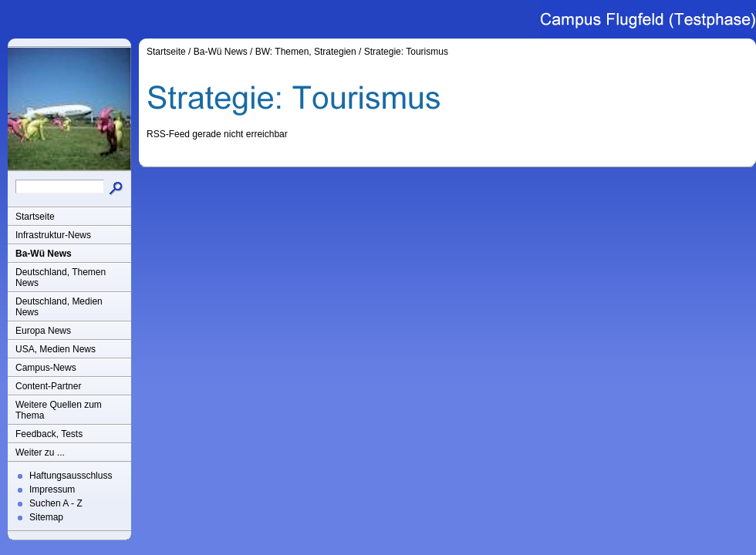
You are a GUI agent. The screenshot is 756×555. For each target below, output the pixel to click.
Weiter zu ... (40, 452)
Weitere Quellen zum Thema (59, 410)
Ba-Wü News (44, 254)
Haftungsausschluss (71, 476)
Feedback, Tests (49, 434)
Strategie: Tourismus (406, 52)
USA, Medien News (56, 349)
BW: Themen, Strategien (306, 52)
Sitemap (46, 517)
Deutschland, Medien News (59, 307)
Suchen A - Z (56, 503)
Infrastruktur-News (53, 235)
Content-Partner (48, 386)
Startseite (35, 217)
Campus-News (46, 368)
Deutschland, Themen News (61, 277)
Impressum (52, 489)
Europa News (43, 331)
